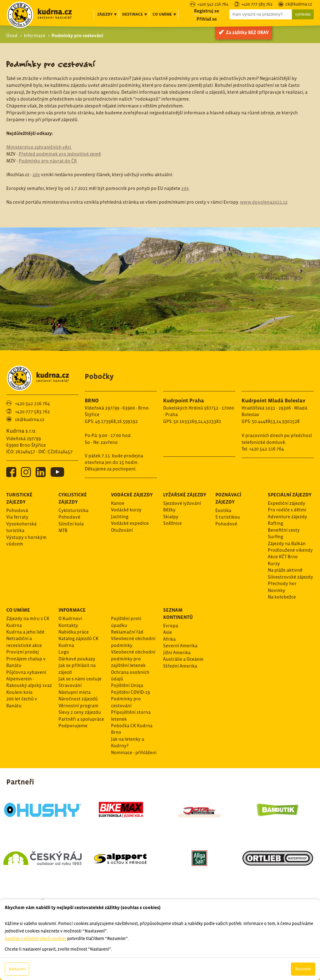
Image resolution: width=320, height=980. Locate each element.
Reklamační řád (127, 632)
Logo (64, 652)
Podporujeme (73, 726)
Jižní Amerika (177, 652)
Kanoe (118, 503)
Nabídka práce (74, 632)
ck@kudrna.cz (299, 5)
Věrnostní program (78, 706)
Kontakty (68, 625)
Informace (35, 35)
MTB (63, 530)
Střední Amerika (180, 666)
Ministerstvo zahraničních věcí (39, 147)
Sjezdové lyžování (182, 503)
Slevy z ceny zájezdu (80, 712)
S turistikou (228, 517)
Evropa (171, 626)
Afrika (169, 639)
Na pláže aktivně (285, 570)
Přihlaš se (207, 19)
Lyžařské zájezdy (185, 495)
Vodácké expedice (130, 523)
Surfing (275, 537)
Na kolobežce (282, 597)
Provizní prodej (22, 652)
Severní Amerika (180, 646)
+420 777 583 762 (257, 5)
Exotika (223, 510)
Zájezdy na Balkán (287, 543)
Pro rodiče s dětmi (287, 510)
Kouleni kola (19, 692)
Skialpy (171, 517)
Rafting (275, 523)
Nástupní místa (75, 692)
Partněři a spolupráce (81, 719)
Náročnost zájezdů (78, 699)
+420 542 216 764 (213, 5)
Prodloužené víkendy (290, 550)
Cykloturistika (73, 510)
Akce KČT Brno (283, 557)
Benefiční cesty (284, 530)
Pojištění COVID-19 (130, 692)
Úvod (12, 35)
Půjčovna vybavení (26, 672)
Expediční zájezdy (287, 503)
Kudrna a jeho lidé (25, 632)
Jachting (120, 517)
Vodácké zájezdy (132, 495)
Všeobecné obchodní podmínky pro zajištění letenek (133, 659)
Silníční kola (71, 524)
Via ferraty (17, 517)
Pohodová (17, 510)
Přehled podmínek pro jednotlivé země (60, 154)
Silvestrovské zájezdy (290, 577)
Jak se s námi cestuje (80, 679)
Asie (167, 632)
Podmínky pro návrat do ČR (48, 161)
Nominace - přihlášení (134, 752)
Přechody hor (282, 583)
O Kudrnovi (70, 618)
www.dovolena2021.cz (264, 202)
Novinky (277, 590)
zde (36, 174)
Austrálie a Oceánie (183, 659)
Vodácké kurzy (126, 510)
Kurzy (274, 563)
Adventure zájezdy (287, 517)
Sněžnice (172, 523)
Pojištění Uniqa (127, 685)
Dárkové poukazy (77, 659)
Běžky (169, 510)
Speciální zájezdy (290, 495)
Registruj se (207, 11)
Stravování (70, 685)
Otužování (122, 530)
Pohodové (69, 517)
